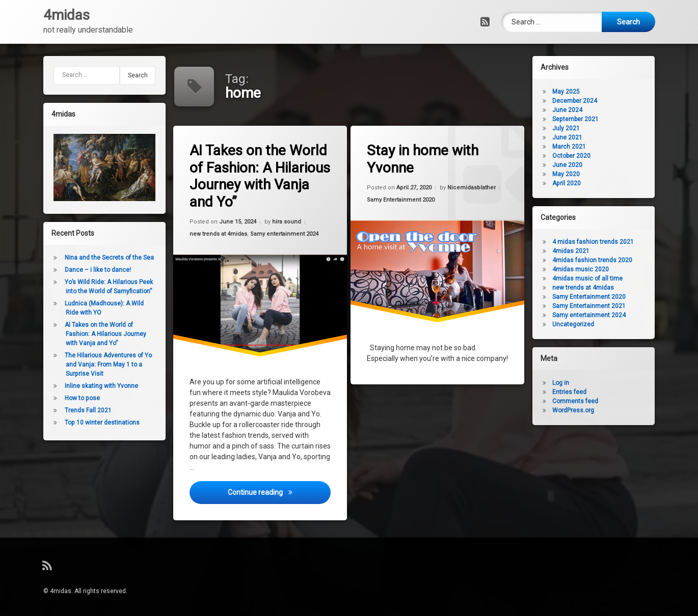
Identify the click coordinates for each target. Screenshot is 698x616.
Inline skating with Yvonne (96, 386)
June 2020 (573, 165)
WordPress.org (579, 410)
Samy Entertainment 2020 (402, 200)
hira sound (287, 221)
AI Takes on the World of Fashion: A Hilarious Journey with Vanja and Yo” (262, 175)
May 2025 (572, 92)
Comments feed (581, 401)
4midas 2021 (576, 251)
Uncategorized (579, 324)
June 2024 (573, 110)
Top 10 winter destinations (97, 423)
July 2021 (572, 128)
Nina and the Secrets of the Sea (104, 258)
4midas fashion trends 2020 (598, 260)
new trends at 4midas (220, 235)
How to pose (77, 398)
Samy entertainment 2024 (285, 233)
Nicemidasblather (472, 187)
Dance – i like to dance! (92, 270)
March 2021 (575, 147)
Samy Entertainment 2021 (595, 306)
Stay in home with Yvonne (424, 159)
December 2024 (580, 101)
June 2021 (573, 137)
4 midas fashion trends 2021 (599, 242)
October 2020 (577, 156)
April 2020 (572, 183)
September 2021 (581, 119)
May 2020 (572, 174)
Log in (566, 383)
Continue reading (280, 498)
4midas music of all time (593, 278)
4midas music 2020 (586, 269)
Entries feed (575, 392)
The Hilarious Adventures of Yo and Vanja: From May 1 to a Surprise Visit (103, 365)
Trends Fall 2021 (83, 410)
